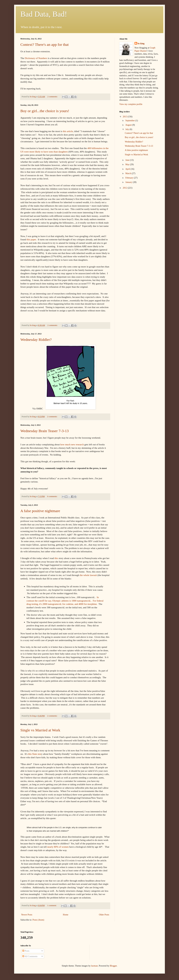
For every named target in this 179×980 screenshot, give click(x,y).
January (129, 182)
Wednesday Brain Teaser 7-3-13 (45, 431)
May (128, 164)
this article (68, 131)
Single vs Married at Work (40, 730)
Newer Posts (27, 915)
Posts (26, 951)
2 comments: (53, 97)
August (129, 125)
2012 (125, 188)
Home (66, 915)
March (128, 173)
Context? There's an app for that (45, 45)
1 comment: (52, 905)
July (127, 129)
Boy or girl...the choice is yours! (45, 111)
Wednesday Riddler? (36, 340)
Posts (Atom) (38, 920)
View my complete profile (131, 104)
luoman (94, 966)
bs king (141, 44)
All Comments (30, 956)
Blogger (113, 966)
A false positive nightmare (40, 511)
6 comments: (53, 496)
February (130, 178)
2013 (125, 117)
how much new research (72, 444)
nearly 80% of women (58, 847)
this (56, 558)
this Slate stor (35, 754)
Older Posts (104, 915)
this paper (31, 239)
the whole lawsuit (88, 575)
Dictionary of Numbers (36, 58)
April (128, 169)
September (130, 121)
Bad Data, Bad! (44, 14)
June (128, 160)
